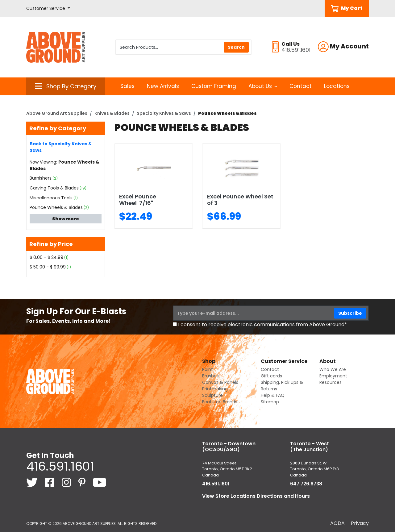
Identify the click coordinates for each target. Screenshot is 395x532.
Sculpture (212, 395)
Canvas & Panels (220, 382)
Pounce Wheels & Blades (56, 207)
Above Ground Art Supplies (57, 113)
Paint (208, 369)
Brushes (210, 376)
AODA (337, 523)
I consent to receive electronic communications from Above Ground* (262, 324)
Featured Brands (220, 402)
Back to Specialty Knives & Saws (61, 147)
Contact (301, 86)
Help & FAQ (273, 395)
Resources (331, 382)
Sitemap (270, 402)
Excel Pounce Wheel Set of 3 (240, 200)
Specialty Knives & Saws (164, 113)
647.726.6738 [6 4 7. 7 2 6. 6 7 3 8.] (306, 484)
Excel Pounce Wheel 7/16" (138, 200)
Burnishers (41, 178)
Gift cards (271, 376)
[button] (48, 8)
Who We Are (333, 369)
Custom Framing (214, 86)
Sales (127, 86)
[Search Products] (183, 47)
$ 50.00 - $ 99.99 (48, 267)
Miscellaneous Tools (51, 198)
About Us (263, 86)
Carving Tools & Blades (54, 188)
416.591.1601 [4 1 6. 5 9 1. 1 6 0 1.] (60, 466)
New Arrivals (163, 86)
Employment (333, 376)
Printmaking (215, 389)
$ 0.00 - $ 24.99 (46, 257)
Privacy (360, 523)
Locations (337, 86)
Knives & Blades (112, 113)
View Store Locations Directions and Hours (256, 496)
